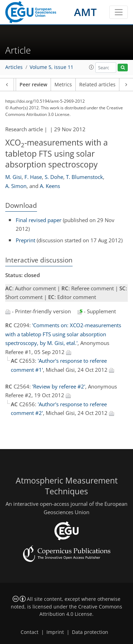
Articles (14, 67)
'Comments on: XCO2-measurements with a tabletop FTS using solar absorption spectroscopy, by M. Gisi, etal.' (63, 334)
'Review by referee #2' (59, 386)
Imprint (55, 632)
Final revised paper (39, 220)
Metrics (63, 85)
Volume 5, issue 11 (51, 67)
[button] (91, 67)
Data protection (90, 632)
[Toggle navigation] (119, 12)
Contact (29, 632)
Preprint (25, 240)
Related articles (97, 85)
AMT (85, 12)
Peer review (33, 85)
